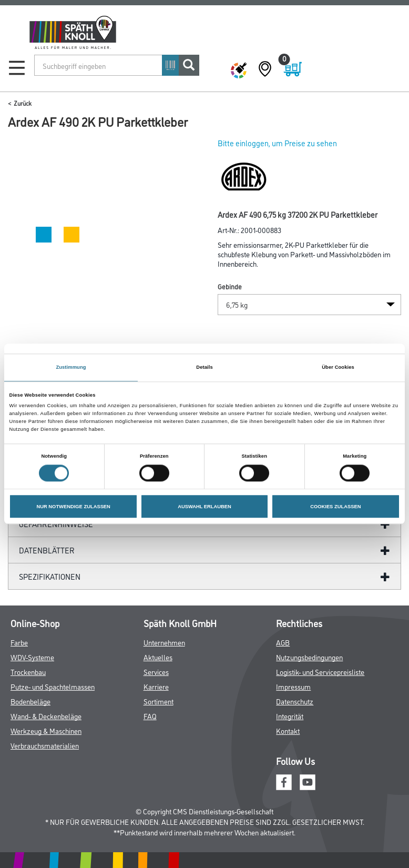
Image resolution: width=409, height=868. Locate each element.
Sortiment (159, 701)
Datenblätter (47, 550)
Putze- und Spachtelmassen (53, 686)
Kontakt (288, 730)
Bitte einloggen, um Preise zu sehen (277, 143)
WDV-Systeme (32, 657)
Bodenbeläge (30, 701)
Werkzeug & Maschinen (46, 730)
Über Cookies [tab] (338, 367)
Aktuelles (158, 657)
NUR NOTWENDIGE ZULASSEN (73, 507)
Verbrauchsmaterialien (45, 745)
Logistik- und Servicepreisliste (320, 672)
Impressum (293, 686)
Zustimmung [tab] (71, 367)
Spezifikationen (50, 576)
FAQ (150, 716)
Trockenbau (28, 672)
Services (156, 672)
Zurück (23, 103)
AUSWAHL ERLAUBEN (204, 507)
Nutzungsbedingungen (309, 657)
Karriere (156, 686)
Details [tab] (204, 367)
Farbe (19, 642)
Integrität (290, 716)
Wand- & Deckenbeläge (46, 716)
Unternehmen (164, 642)
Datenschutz (295, 701)
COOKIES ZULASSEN (335, 507)
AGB (283, 642)
